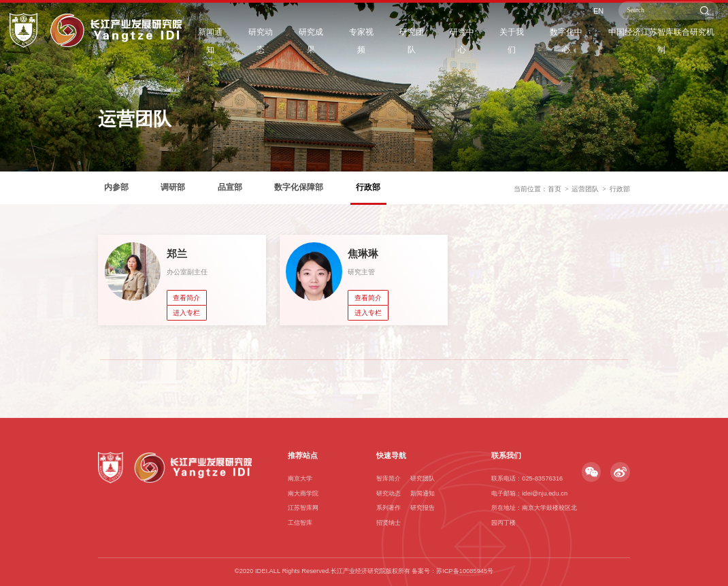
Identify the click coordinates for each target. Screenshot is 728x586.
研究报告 (423, 508)
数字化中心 (577, 42)
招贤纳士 (388, 523)
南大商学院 (303, 493)
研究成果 (335, 42)
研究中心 (478, 42)
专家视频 (383, 42)
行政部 (620, 205)
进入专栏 (186, 313)
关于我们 (526, 42)
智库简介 (388, 478)
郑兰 (177, 254)
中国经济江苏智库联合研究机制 (666, 42)
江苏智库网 (303, 508)
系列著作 (388, 508)
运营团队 (585, 205)
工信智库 (300, 523)
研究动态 (288, 42)
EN (603, 20)
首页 (555, 205)
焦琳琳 (363, 254)
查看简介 (186, 298)
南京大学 (300, 478)
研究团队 (431, 42)
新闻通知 (240, 42)
